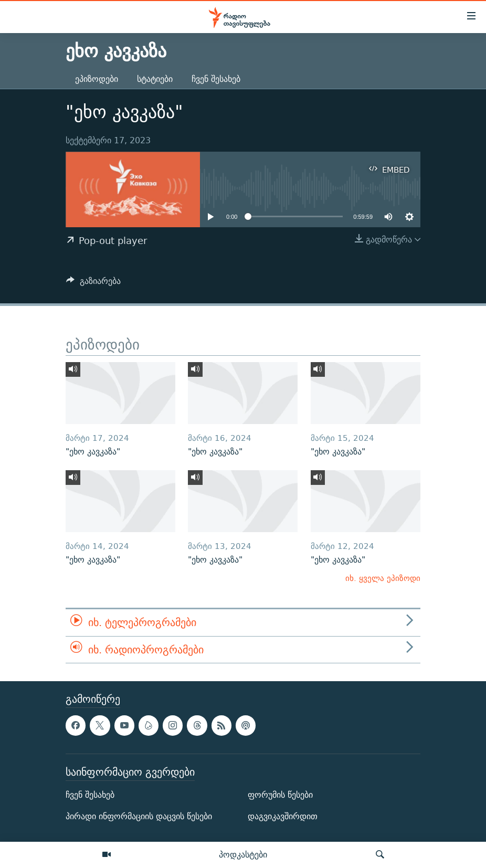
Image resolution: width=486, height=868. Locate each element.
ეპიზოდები (97, 79)
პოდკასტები (243, 854)
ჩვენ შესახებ (216, 79)
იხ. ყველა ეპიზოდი (383, 578)
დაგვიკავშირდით (283, 816)
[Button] (93, 284)
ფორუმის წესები (280, 795)
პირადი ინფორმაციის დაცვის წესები (139, 816)
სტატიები (155, 79)
